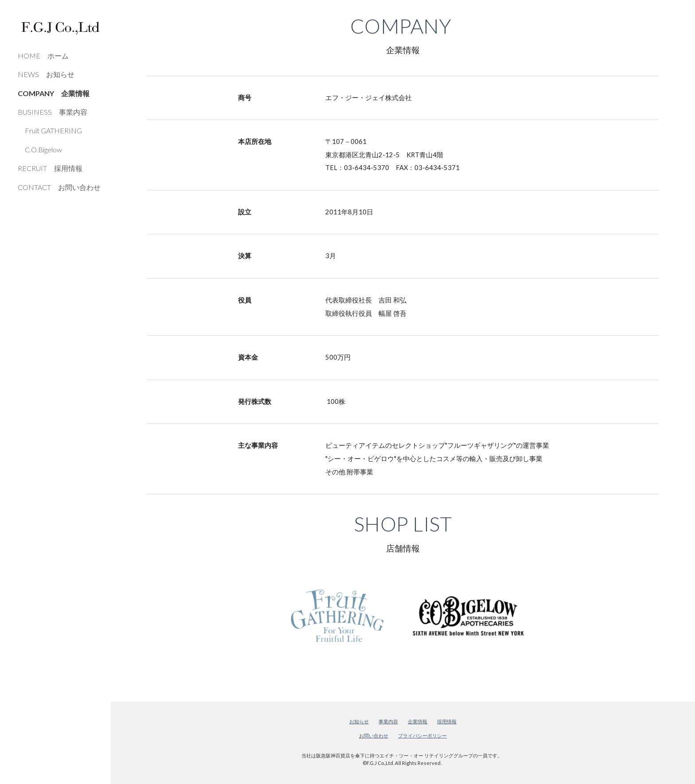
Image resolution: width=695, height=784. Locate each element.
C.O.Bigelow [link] (40, 149)
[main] (403, 36)
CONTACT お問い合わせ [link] (59, 187)
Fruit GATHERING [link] (50, 130)
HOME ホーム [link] (43, 56)
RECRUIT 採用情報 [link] (50, 168)
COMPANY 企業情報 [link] (54, 93)
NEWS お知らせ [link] (46, 74)
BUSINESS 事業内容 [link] (53, 112)
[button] (684, 12)
